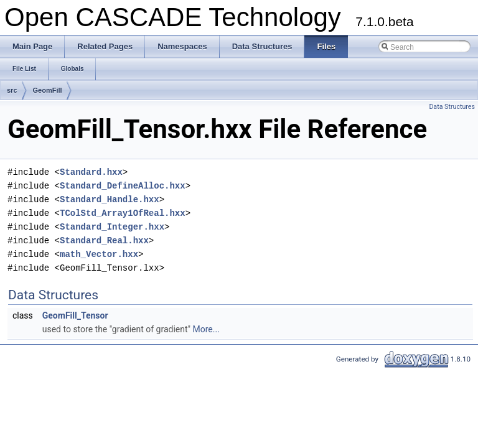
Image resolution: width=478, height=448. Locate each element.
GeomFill (48, 90)
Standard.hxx (91, 172)
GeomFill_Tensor (75, 315)
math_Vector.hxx (99, 254)
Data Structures (452, 107)
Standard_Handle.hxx (110, 199)
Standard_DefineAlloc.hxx (123, 186)
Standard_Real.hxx (104, 240)
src (12, 90)
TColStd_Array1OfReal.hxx (123, 213)
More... (206, 329)
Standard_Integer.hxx (112, 227)
